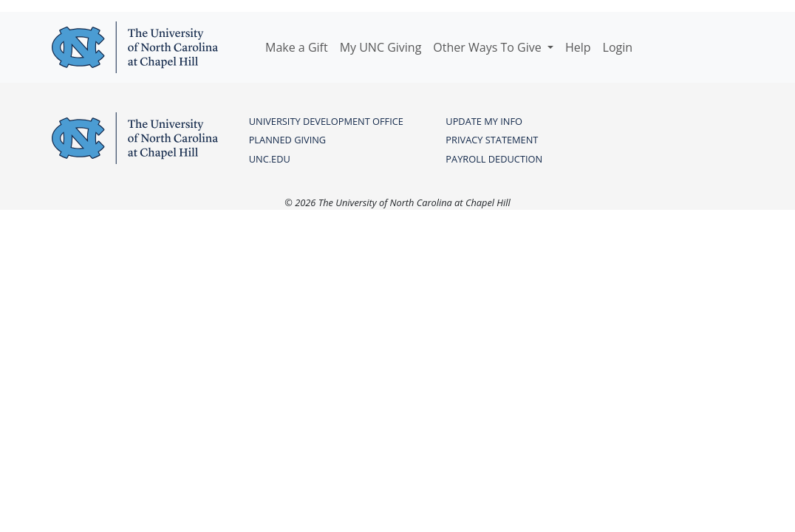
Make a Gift (297, 47)
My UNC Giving (381, 47)
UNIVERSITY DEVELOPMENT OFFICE (326, 121)
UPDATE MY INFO (484, 121)
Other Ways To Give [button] (489, 47)
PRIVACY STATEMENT (492, 140)
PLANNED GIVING (287, 140)
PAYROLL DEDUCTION (494, 159)
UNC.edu (270, 159)
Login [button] (618, 47)
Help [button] (578, 47)
